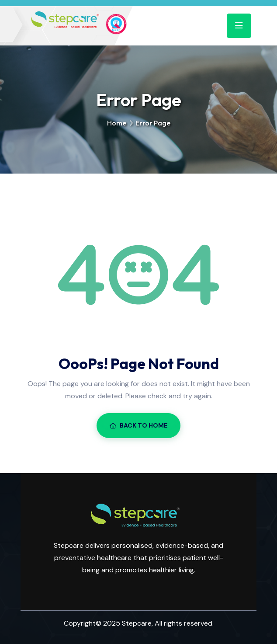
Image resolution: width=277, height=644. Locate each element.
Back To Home (138, 425)
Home (117, 123)
